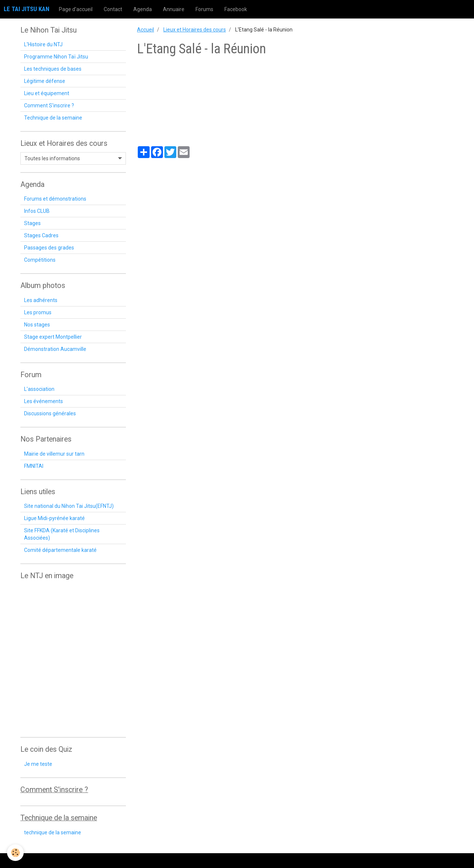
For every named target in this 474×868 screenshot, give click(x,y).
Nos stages (37, 325)
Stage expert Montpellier (53, 337)
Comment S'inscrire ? (49, 105)
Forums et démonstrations (55, 199)
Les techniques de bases (53, 69)
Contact (113, 9)
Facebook (236, 9)
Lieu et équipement (47, 93)
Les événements (44, 401)
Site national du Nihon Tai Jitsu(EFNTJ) (69, 506)
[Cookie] (16, 853)
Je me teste (38, 764)
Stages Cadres (41, 235)
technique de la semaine (53, 832)
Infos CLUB (37, 211)
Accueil (146, 30)
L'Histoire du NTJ (43, 44)
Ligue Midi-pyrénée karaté (54, 518)
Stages (32, 223)
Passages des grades (49, 248)
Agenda (143, 9)
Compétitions (40, 260)
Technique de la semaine (53, 118)
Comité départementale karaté (60, 550)
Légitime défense (45, 81)
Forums (204, 9)
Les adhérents (41, 300)
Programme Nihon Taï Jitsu (56, 57)
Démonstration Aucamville (55, 349)
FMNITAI (34, 466)
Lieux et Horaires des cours (195, 30)
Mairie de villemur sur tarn (54, 454)
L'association (39, 389)
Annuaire (174, 9)
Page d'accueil (76, 9)
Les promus (38, 312)
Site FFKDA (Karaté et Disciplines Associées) (62, 534)
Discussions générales (50, 413)
